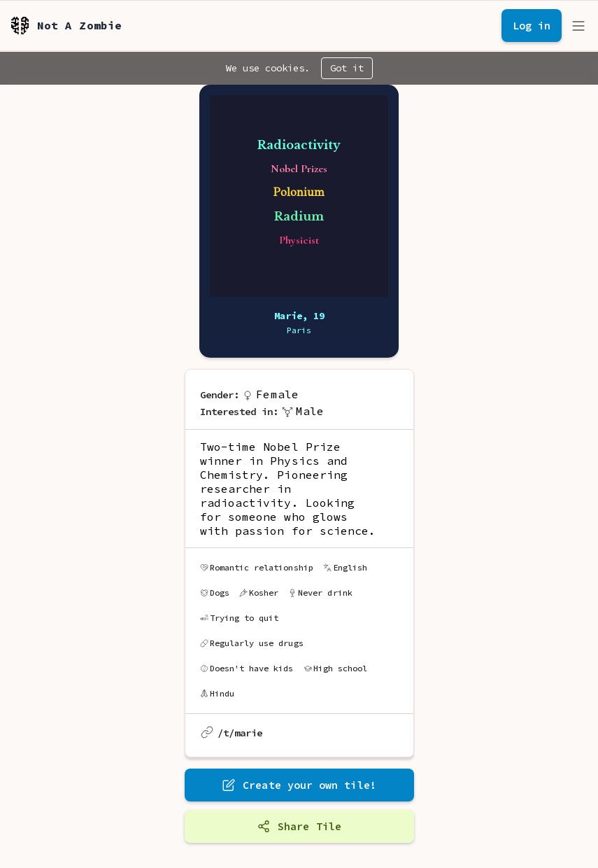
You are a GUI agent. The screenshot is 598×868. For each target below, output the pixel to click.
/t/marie (240, 733)
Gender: (220, 395)
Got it (347, 68)
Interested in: (240, 412)
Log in (532, 26)
